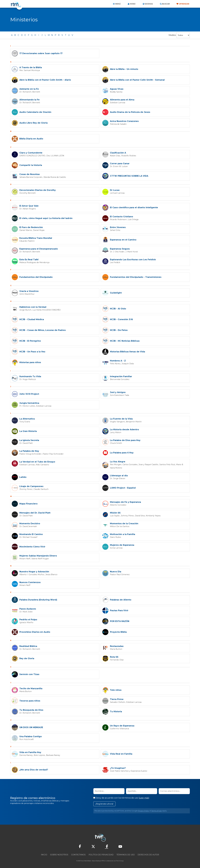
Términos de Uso (126, 854)
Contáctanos (78, 854)
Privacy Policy (144, 810)
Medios (172, 35)
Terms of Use (157, 810)
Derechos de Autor (148, 854)
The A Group (120, 860)
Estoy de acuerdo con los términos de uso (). (121, 797)
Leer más (144, 797)
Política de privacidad (101, 854)
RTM (103, 860)
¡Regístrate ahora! (104, 803)
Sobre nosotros (59, 854)
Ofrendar (184, 4)
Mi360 (133, 4)
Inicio (44, 854)
